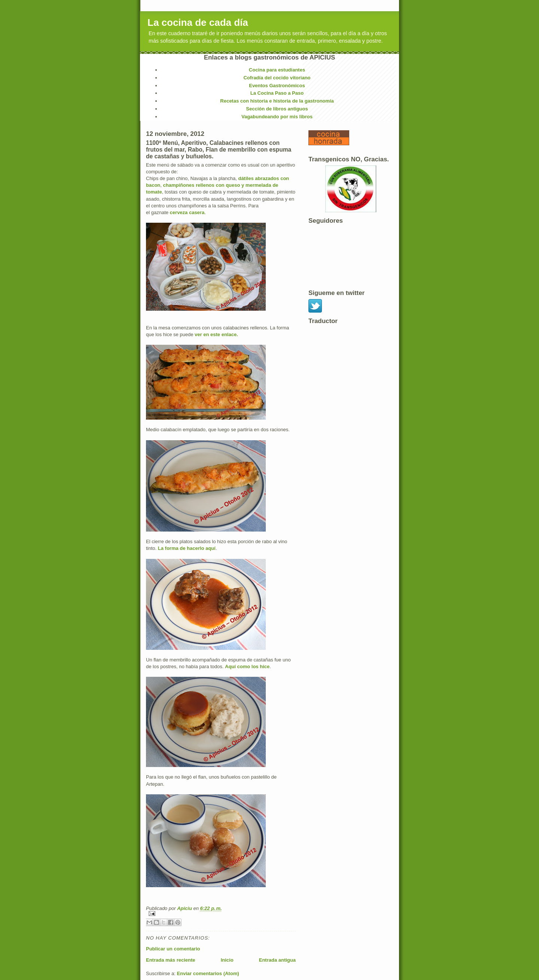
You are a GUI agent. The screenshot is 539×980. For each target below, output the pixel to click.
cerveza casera (187, 212)
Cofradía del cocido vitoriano (277, 78)
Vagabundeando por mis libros (277, 117)
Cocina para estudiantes (277, 70)
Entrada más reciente (171, 960)
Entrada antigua (277, 960)
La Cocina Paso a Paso (277, 93)
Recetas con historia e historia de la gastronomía (277, 101)
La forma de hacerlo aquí (187, 548)
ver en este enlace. (216, 334)
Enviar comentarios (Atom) (208, 973)
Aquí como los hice (247, 666)
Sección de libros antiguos (277, 109)
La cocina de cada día (198, 22)
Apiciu (185, 908)
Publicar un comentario (173, 949)
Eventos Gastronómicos (277, 86)
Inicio (227, 960)
